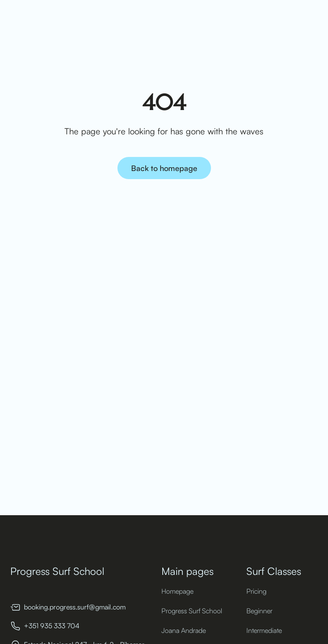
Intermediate (264, 630)
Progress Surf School (192, 611)
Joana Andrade (184, 630)
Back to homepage (164, 168)
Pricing (256, 591)
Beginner (259, 611)
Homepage (177, 591)
